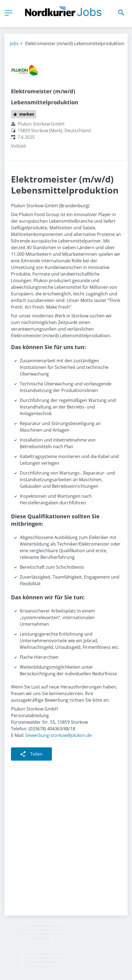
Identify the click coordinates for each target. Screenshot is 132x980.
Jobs (14, 43)
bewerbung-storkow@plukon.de (59, 735)
